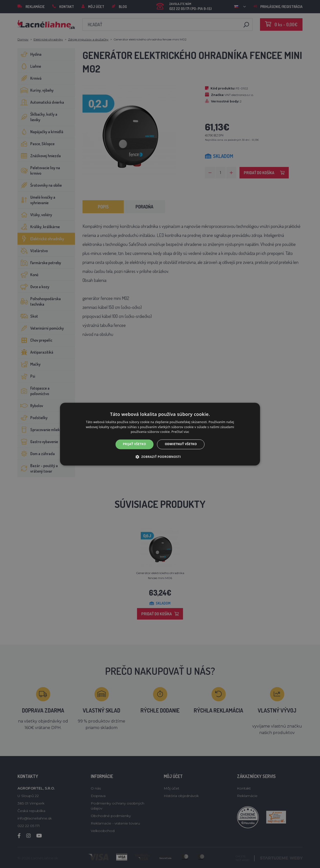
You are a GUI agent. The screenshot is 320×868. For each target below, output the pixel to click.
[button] (160, 457)
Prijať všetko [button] (135, 444)
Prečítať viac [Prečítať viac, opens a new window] (180, 432)
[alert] (160, 434)
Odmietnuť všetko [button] (181, 444)
